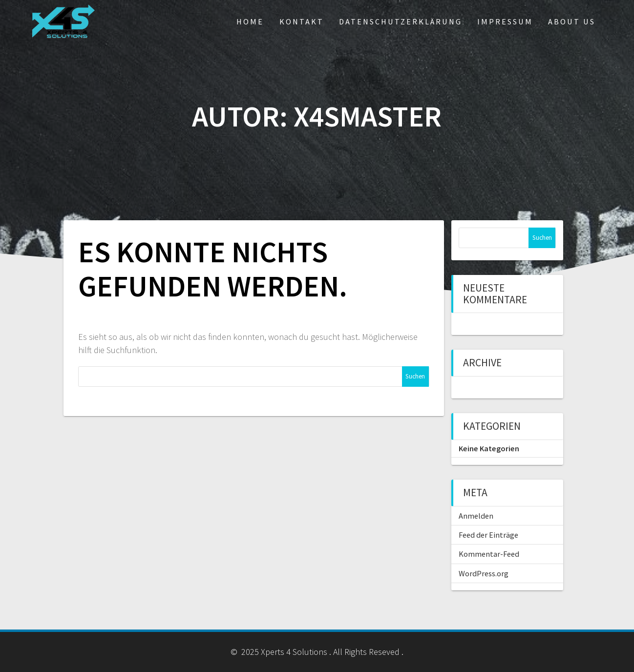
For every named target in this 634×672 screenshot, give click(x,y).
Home (250, 21)
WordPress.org (484, 573)
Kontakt (302, 21)
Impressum (505, 21)
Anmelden (476, 516)
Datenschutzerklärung (401, 21)
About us (572, 21)
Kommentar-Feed (489, 554)
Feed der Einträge (488, 535)
